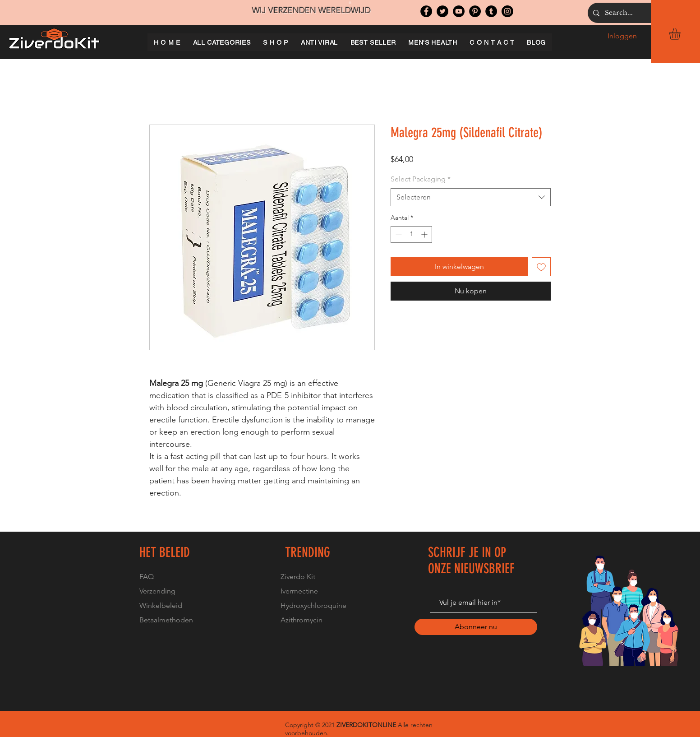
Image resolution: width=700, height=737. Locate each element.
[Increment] (425, 234)
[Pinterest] (475, 11)
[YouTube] (459, 11)
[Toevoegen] (541, 267)
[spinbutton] (411, 234)
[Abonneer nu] (476, 627)
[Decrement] (398, 234)
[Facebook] (426, 11)
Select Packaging (421, 179)
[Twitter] (442, 11)
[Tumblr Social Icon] (491, 11)
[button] (682, 34)
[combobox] (471, 197)
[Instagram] (507, 11)
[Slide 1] (350, 3)
